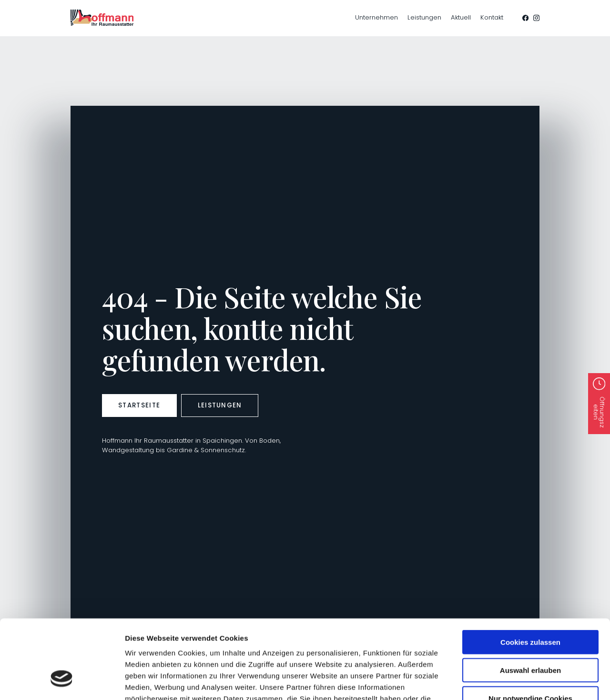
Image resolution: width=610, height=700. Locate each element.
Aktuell (461, 17)
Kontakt (492, 17)
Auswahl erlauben (530, 603)
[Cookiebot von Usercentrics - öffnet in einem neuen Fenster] (62, 681)
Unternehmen (376, 17)
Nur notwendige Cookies (530, 631)
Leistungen (424, 17)
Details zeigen (329, 681)
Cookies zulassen (530, 574)
